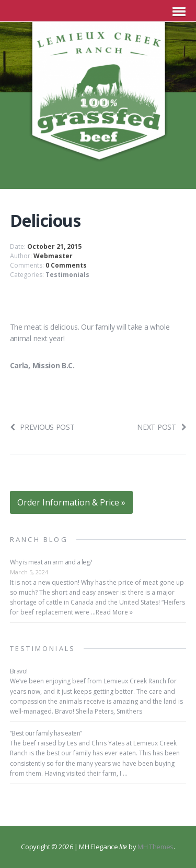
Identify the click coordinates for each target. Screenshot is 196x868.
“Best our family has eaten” (46, 733)
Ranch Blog (39, 539)
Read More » (114, 612)
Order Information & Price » (71, 502)
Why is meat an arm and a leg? (51, 562)
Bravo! (19, 671)
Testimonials (67, 275)
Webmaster (53, 256)
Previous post (42, 427)
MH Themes (155, 847)
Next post (162, 427)
